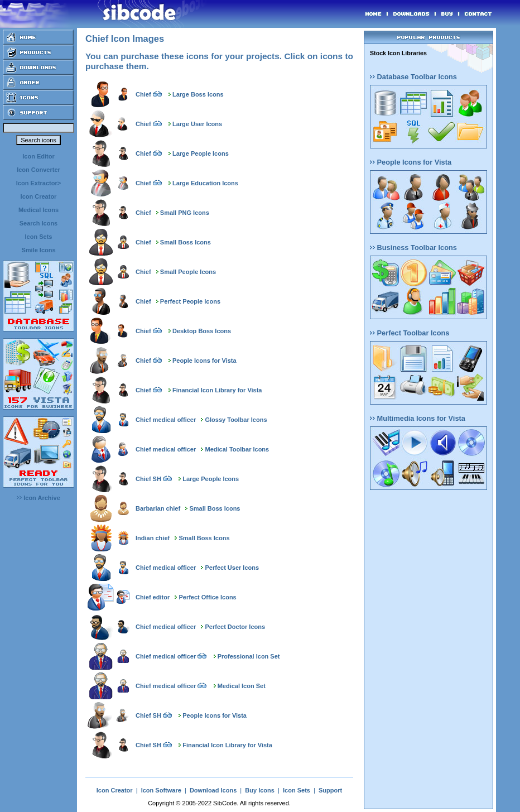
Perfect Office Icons (207, 597)
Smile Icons (38, 250)
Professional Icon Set (249, 656)
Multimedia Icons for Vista (418, 418)
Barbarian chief (158, 508)
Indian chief (153, 538)
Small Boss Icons (186, 242)
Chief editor (153, 597)
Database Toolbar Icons (413, 77)
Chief (143, 94)
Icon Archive (38, 498)
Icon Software (161, 790)
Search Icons (38, 223)
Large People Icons (201, 153)
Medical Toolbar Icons (237, 449)
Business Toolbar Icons (413, 248)
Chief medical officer (166, 420)
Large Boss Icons (198, 94)
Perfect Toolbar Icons (410, 333)
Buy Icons (260, 790)
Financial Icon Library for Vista (217, 390)
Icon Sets (39, 237)
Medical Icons (38, 210)
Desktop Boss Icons (202, 331)
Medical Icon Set (242, 686)
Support (330, 790)
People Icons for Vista (204, 361)
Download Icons (213, 790)
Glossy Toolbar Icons (236, 420)
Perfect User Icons (232, 568)
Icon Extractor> (38, 183)
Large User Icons (197, 124)
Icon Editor (38, 156)
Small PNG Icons (185, 213)
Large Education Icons (205, 183)
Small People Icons (188, 272)
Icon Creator (39, 196)
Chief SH (148, 479)
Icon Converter (38, 170)
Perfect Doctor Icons (235, 627)
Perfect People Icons (190, 301)
